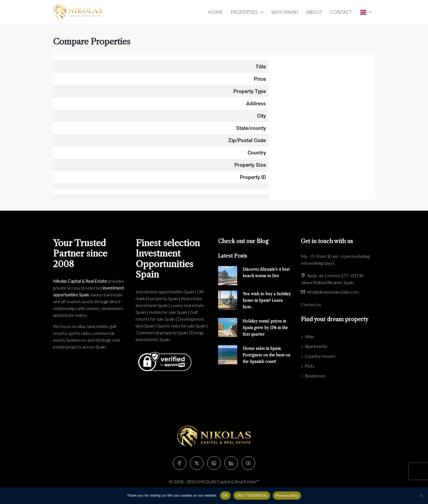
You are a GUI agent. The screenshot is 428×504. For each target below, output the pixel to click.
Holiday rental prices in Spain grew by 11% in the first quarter (265, 328)
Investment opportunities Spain (165, 292)
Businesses (315, 376)
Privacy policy (287, 495)
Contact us (311, 304)
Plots (310, 366)
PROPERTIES (244, 12)
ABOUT (314, 12)
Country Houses (320, 356)
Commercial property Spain (162, 332)
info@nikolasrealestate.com (333, 292)
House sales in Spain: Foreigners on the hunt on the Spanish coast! (266, 355)
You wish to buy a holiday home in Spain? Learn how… (267, 300)
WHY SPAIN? (285, 12)
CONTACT (341, 12)
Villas (310, 336)
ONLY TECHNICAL (252, 495)
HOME (215, 12)
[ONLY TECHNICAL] (421, 496)
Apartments (316, 346)
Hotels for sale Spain (168, 312)
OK (225, 495)
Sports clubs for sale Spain (181, 326)
